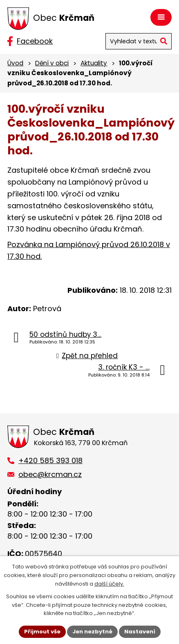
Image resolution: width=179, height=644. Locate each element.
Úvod (15, 63)
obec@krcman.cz (50, 474)
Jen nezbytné (92, 632)
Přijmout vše (42, 632)
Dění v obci (52, 63)
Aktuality (94, 63)
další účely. (109, 584)
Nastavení (140, 632)
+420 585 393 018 (50, 460)
